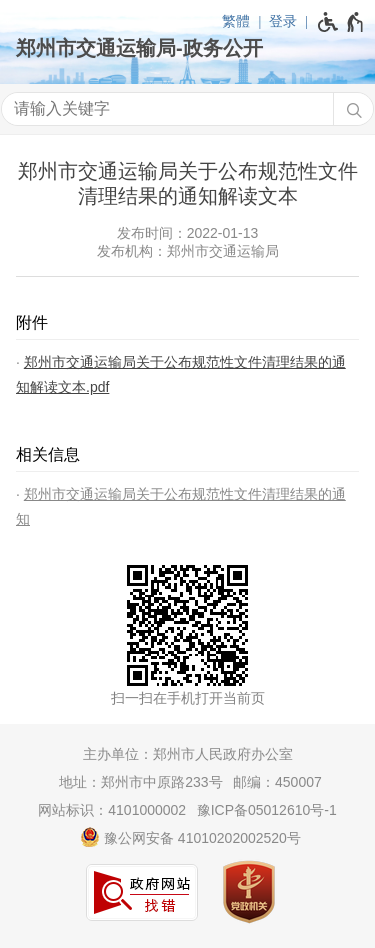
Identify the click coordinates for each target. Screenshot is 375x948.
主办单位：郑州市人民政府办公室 (188, 754)
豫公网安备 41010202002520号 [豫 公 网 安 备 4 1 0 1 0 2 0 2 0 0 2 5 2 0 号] (190, 837)
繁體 (236, 21)
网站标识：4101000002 (112, 810)
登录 (283, 21)
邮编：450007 (277, 782)
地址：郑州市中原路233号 (140, 782)
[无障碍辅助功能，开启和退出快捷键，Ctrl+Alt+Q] (341, 22)
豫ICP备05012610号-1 (267, 810)
